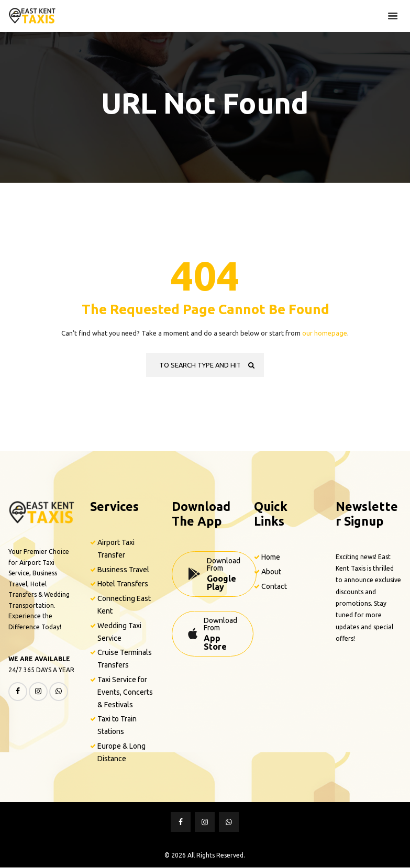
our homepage (325, 333)
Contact (274, 586)
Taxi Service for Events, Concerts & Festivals (125, 692)
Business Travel (123, 570)
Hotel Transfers (123, 584)
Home (271, 557)
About (271, 572)
